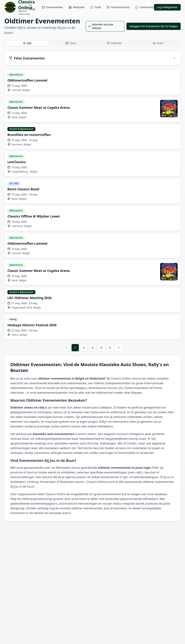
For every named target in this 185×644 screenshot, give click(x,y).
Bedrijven (77, 7)
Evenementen (52, 7)
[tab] (27, 43)
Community (145, 7)
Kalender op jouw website (101, 26)
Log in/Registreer (167, 7)
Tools (96, 7)
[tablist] (92, 43)
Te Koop (30, 7)
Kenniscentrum (118, 7)
